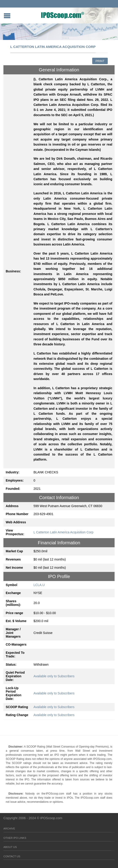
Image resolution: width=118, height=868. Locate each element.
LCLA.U (39, 585)
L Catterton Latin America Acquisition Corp (64, 532)
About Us (10, 847)
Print (100, 61)
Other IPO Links (15, 838)
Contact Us (12, 856)
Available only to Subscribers (54, 676)
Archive (9, 829)
